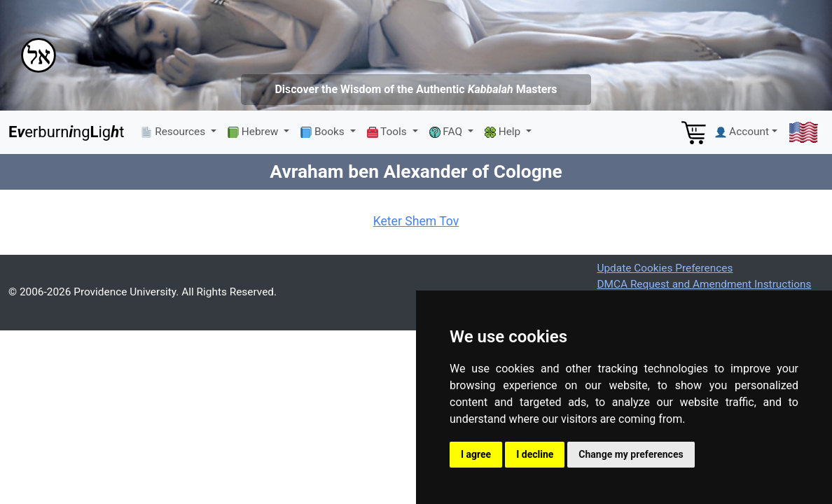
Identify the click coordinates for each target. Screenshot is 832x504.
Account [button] (742, 132)
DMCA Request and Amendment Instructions (704, 284)
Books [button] (324, 132)
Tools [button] (388, 132)
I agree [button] (476, 454)
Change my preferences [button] (631, 454)
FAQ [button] (447, 132)
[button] (803, 132)
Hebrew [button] (254, 132)
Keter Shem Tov (416, 221)
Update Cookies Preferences (665, 268)
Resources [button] (174, 132)
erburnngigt (66, 132)
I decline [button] (535, 454)
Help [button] (504, 132)
